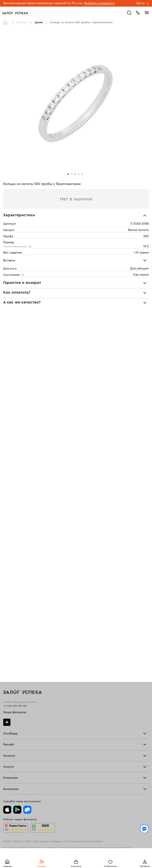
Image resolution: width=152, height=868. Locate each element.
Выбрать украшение (100, 3)
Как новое (141, 275)
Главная (6, 23)
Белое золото (138, 230)
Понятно (76, 858)
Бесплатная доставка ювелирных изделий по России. (43, 3)
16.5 (146, 246)
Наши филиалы (15, 712)
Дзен (7, 722)
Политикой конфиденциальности (29, 849)
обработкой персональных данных (78, 849)
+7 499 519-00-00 (15, 706)
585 (146, 236)
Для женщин (139, 268)
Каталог (22, 22)
